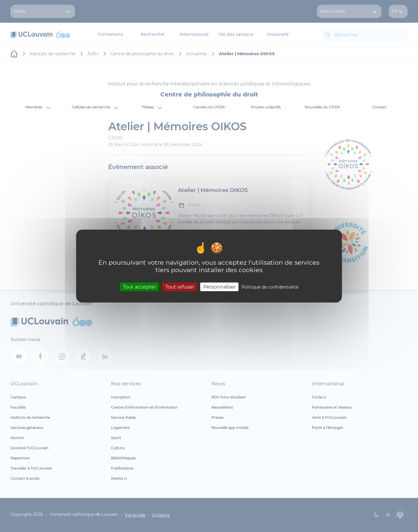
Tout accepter (139, 287)
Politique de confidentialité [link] (270, 287)
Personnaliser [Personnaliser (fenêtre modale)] (219, 287)
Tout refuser (180, 287)
